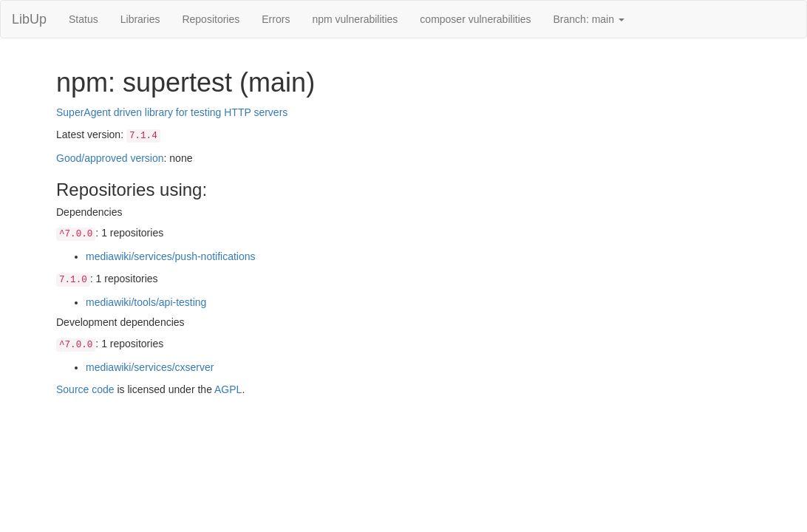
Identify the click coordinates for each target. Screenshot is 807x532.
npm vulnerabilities (355, 19)
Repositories (211, 19)
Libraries (140, 19)
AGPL (228, 389)
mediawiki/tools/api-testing (146, 302)
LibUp (29, 19)
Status (84, 19)
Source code (85, 389)
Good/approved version (110, 158)
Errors (276, 19)
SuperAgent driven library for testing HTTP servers (172, 112)
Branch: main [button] (589, 19)
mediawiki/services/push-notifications (171, 256)
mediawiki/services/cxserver (150, 367)
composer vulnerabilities (475, 19)
